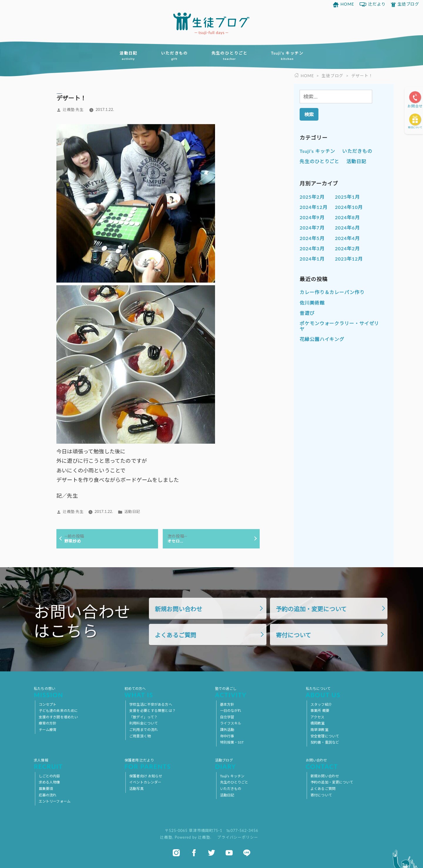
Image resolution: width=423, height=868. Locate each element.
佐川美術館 (312, 303)
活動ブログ (257, 764)
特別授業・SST (232, 742)
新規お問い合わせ (178, 609)
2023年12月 (349, 259)
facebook (194, 853)
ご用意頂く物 (140, 736)
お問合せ (415, 106)
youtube (229, 853)
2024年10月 (349, 207)
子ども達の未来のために (58, 711)
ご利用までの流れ (143, 730)
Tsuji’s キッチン (287, 56)
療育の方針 (48, 723)
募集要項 (46, 789)
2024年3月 (312, 248)
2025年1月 (347, 197)
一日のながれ (231, 711)
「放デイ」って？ (143, 717)
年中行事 (227, 736)
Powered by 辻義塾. (194, 837)
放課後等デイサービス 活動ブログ (211, 21)
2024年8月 (347, 217)
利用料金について (143, 723)
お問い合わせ (348, 764)
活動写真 (136, 789)
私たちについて (348, 692)
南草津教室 (319, 730)
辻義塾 (166, 837)
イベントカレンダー (145, 782)
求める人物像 (49, 782)
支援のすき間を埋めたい (58, 717)
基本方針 (227, 704)
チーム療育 (48, 730)
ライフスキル (231, 723)
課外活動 (227, 730)
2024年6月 (347, 228)
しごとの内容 (49, 776)
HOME (347, 4)
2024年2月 (347, 248)
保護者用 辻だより (166, 764)
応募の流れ (48, 795)
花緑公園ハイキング (322, 339)
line (247, 853)
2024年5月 (312, 238)
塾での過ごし (257, 692)
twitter (211, 853)
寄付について (415, 127)
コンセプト (48, 704)
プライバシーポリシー (238, 837)
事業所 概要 (320, 711)
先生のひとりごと (230, 56)
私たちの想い (75, 692)
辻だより (377, 4)
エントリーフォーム (55, 801)
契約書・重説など (325, 742)
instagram (176, 853)
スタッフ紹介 (321, 704)
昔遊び (307, 313)
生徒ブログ (408, 4)
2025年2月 (312, 197)
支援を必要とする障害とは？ (152, 711)
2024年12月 (314, 207)
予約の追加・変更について (311, 609)
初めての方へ (166, 692)
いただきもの (174, 56)
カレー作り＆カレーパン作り (332, 292)
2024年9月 (312, 217)
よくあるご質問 (176, 635)
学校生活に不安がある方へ (151, 704)
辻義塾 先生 (73, 109)
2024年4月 (347, 238)
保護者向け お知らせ (146, 776)
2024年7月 (312, 228)
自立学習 (227, 717)
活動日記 (128, 56)
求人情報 (75, 764)
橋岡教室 (318, 723)
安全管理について (325, 736)
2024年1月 (312, 259)
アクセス (317, 717)
